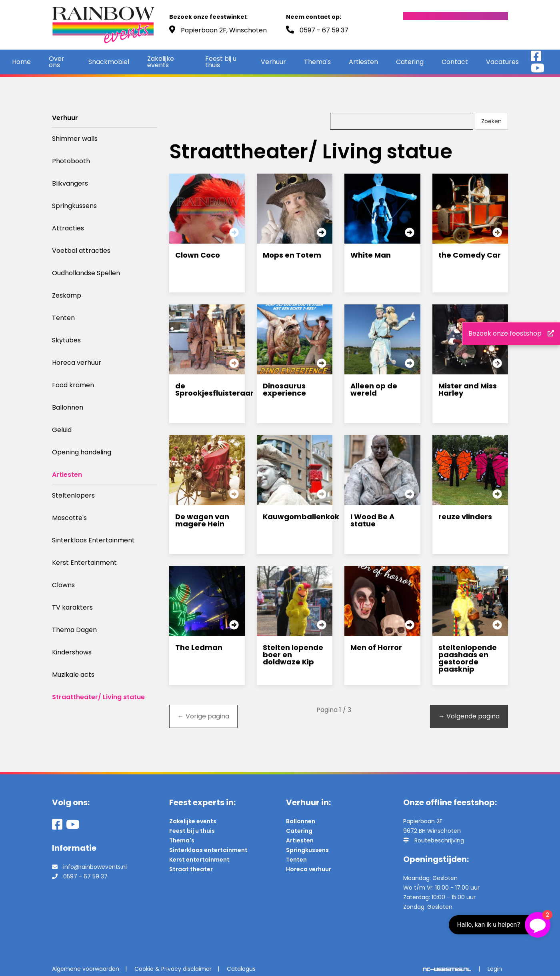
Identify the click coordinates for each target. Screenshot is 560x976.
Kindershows (72, 652)
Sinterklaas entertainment (208, 850)
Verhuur (273, 62)
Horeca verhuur (77, 363)
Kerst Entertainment (84, 563)
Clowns (63, 585)
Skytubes (66, 340)
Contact (455, 62)
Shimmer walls (75, 139)
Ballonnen (68, 407)
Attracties (68, 228)
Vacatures (502, 62)
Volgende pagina (469, 716)
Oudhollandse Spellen (86, 273)
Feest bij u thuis (221, 62)
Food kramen (73, 385)
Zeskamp (67, 295)
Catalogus (241, 969)
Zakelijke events (161, 62)
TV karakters (72, 607)
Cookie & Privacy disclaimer (173, 969)
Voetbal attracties (81, 251)
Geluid (62, 430)
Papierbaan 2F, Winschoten (224, 30)
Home (21, 62)
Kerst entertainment (199, 860)
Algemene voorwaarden (86, 969)
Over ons (57, 62)
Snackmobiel (109, 62)
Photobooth (71, 161)
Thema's (317, 62)
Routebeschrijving (439, 840)
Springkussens (74, 206)
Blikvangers (70, 183)
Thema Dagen (74, 630)
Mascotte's (69, 518)
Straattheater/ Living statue (98, 697)
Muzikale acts (73, 675)
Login (495, 969)
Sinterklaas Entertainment (93, 540)
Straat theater (191, 869)
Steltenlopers (73, 495)
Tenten (63, 318)
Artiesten (363, 62)
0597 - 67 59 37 (324, 30)
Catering (410, 62)
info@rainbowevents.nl (95, 867)
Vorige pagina (203, 716)
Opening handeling (82, 452)
